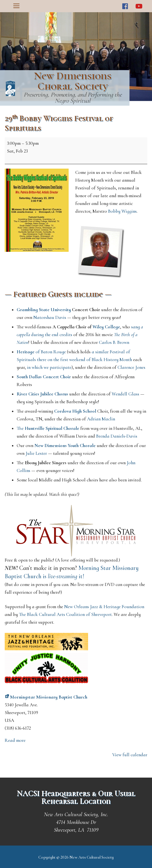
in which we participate (49, 367)
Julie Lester (36, 453)
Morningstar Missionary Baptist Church (46, 697)
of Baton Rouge (41, 352)
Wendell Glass (125, 394)
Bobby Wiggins (122, 211)
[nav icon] (16, 6)
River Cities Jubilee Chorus (42, 394)
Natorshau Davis (50, 317)
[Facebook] (125, 6)
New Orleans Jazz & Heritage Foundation (104, 607)
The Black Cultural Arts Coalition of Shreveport (65, 614)
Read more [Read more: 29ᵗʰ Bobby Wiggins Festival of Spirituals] (15, 740)
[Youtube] (139, 6)
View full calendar (130, 755)
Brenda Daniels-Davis (117, 436)
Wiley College (106, 327)
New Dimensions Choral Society (73, 81)
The (48, 428)
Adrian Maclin (101, 419)
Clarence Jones (131, 367)
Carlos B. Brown (114, 342)
